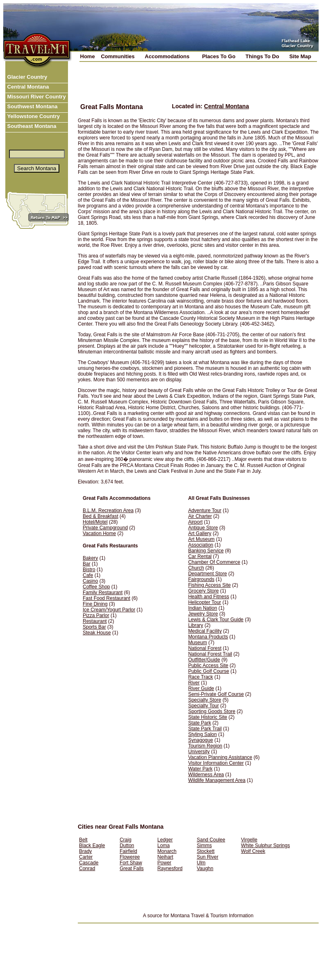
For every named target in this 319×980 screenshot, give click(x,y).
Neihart (165, 857)
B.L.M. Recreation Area (108, 511)
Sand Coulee (211, 840)
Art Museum (201, 539)
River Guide (201, 688)
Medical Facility (205, 631)
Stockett (205, 851)
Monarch (167, 851)
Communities (118, 56)
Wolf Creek (253, 851)
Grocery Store (203, 591)
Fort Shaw (131, 863)
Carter (86, 857)
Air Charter (200, 516)
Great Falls (132, 868)
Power (164, 863)
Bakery (90, 558)
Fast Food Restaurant (106, 598)
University (199, 752)
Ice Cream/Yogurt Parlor (109, 610)
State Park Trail (205, 729)
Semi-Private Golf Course (216, 694)
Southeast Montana (31, 126)
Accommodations (167, 56)
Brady (85, 851)
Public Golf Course (208, 671)
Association (200, 545)
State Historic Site (207, 717)
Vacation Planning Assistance (220, 757)
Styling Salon (202, 734)
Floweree (130, 857)
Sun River (207, 857)
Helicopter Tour (204, 602)
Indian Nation (202, 608)
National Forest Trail (210, 654)
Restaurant (95, 621)
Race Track (200, 677)
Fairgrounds (201, 579)
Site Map (300, 56)
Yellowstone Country (33, 116)
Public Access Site (208, 665)
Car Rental (200, 556)
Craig (126, 840)
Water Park (200, 769)
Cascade (89, 863)
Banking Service (206, 551)
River (194, 683)
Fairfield (128, 851)
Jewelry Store (203, 614)
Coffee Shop (96, 587)
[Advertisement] (176, 88)
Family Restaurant (103, 593)
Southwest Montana (32, 106)
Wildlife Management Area (217, 780)
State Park (199, 723)
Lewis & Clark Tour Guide (216, 620)
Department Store (207, 574)
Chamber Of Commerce (214, 562)
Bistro (89, 570)
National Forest (205, 648)
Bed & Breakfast (101, 516)
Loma (163, 846)
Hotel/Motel (95, 522)
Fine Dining (95, 604)
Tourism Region (205, 746)
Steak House (97, 633)
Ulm (201, 863)
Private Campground (105, 528)
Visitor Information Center (216, 763)
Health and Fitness (208, 597)
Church (196, 568)
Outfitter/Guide (204, 660)
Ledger (165, 840)
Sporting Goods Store (212, 711)
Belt (83, 840)
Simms (204, 846)
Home (88, 56)
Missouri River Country (36, 97)
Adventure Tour (205, 511)
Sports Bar (94, 627)
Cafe (88, 575)
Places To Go (218, 56)
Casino (90, 581)
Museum (197, 643)
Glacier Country (26, 77)
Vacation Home (99, 533)
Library (196, 625)
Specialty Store (205, 700)
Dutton (127, 846)
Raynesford (170, 868)
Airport (195, 522)
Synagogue (200, 740)
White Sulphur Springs (266, 846)
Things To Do (262, 56)
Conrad (87, 868)
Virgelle (249, 840)
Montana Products (208, 637)
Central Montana (27, 87)
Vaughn (205, 868)
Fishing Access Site (209, 585)
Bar (87, 564)
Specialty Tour (203, 706)
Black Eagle (92, 846)
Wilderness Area (206, 775)
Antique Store (203, 528)
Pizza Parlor (96, 615)
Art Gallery (200, 533)
